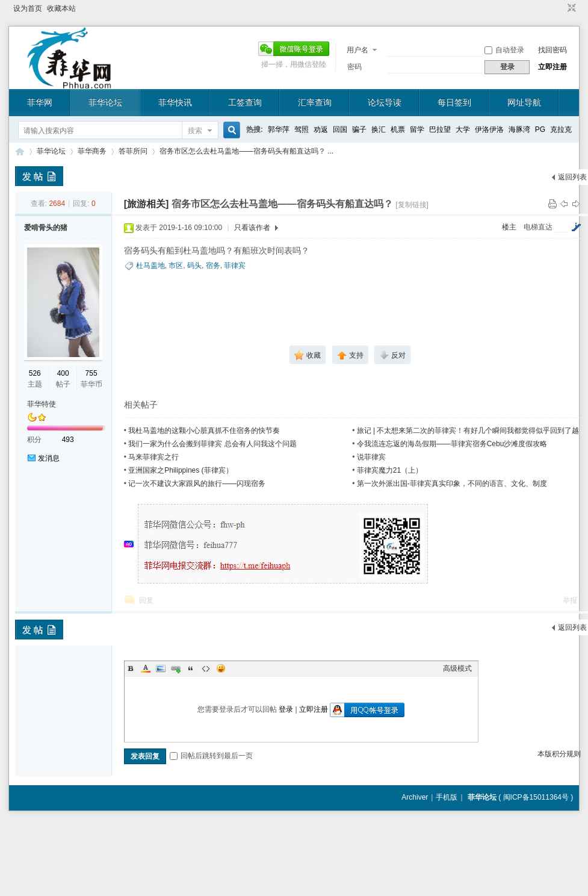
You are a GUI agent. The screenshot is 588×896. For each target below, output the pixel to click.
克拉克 (561, 129)
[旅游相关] (147, 204)
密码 (354, 67)
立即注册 (552, 67)
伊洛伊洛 (489, 129)
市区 (176, 266)
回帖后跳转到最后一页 (211, 756)
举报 (570, 600)
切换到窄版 (570, 8)
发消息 (49, 458)
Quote (191, 668)
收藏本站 (61, 8)
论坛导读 (385, 102)
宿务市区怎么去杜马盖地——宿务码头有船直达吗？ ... (246, 151)
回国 (340, 129)
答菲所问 (133, 151)
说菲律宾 (371, 457)
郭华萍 (279, 129)
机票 (398, 129)
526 (35, 373)
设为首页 (28, 8)
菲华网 (40, 102)
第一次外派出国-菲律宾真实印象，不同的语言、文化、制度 (452, 484)
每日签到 (454, 102)
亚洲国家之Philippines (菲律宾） (180, 470)
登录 (286, 709)
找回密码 (552, 50)
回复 (146, 600)
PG (540, 129)
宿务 (213, 266)
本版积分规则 (559, 754)
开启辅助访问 (560, 8)
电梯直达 (538, 227)
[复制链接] (412, 205)
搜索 (195, 131)
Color (146, 668)
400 (63, 373)
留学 (417, 129)
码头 (194, 266)
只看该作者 (252, 228)
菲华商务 (92, 151)
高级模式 (457, 668)
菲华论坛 (105, 102)
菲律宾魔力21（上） (390, 470)
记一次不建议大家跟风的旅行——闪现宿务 (197, 484)
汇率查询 (315, 102)
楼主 (509, 227)
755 (91, 373)
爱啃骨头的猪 (46, 228)
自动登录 (504, 50)
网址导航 (524, 102)
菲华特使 (42, 404)
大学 (463, 129)
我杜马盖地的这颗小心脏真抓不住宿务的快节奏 (204, 431)
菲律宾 (235, 266)
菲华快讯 (175, 102)
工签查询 (245, 102)
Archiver (415, 797)
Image (161, 668)
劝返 (321, 129)
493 (68, 440)
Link (176, 668)
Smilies (221, 668)
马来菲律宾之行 (153, 457)
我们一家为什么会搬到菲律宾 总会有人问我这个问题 (212, 444)
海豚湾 (519, 129)
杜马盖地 (150, 266)
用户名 (357, 50)
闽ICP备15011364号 (536, 797)
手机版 (447, 797)
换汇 (379, 129)
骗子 (359, 129)
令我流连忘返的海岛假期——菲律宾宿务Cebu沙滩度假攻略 (452, 444)
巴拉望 (440, 129)
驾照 (302, 129)
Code (206, 668)
